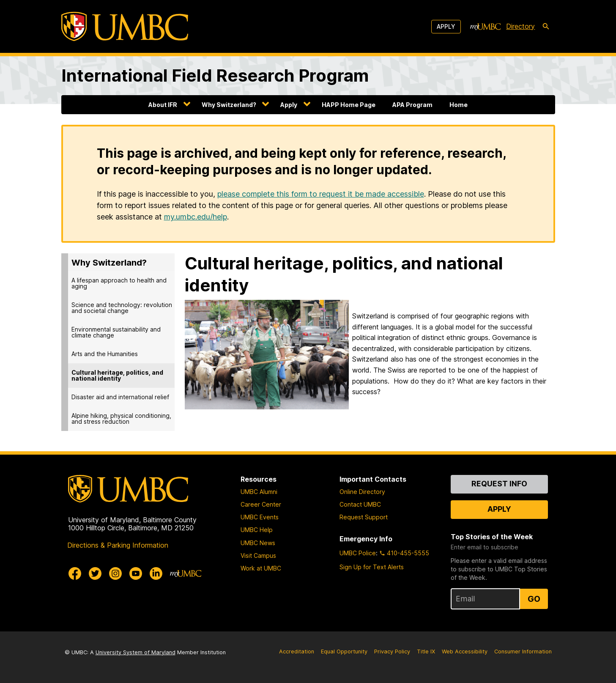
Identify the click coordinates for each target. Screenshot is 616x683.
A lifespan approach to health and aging (119, 283)
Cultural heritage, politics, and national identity (117, 375)
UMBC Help (257, 530)
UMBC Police (358, 553)
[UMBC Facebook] (75, 573)
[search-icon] (546, 27)
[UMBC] (125, 26)
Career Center (261, 504)
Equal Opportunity (344, 651)
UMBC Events (260, 517)
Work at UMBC (261, 568)
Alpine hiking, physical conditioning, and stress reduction (121, 418)
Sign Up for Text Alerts (372, 567)
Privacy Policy (392, 651)
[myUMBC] (485, 27)
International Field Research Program (215, 75)
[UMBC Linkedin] (156, 573)
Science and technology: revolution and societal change (122, 308)
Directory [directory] (520, 26)
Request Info (499, 484)
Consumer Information (523, 651)
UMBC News (258, 543)
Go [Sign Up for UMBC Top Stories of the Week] (534, 599)
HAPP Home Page (349, 105)
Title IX (426, 651)
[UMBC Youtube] (136, 573)
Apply (446, 26)
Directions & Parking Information (118, 545)
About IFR (163, 105)
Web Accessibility (465, 651)
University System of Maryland (136, 652)
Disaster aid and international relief (120, 397)
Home (459, 105)
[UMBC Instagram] (115, 573)
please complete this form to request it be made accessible (321, 194)
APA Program (412, 105)
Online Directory (362, 492)
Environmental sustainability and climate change (116, 332)
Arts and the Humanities (105, 354)
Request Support (364, 517)
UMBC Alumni (259, 492)
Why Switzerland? (229, 105)
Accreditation (297, 651)
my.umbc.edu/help (196, 217)
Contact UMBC (360, 504)
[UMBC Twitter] (95, 573)
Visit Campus (258, 555)
